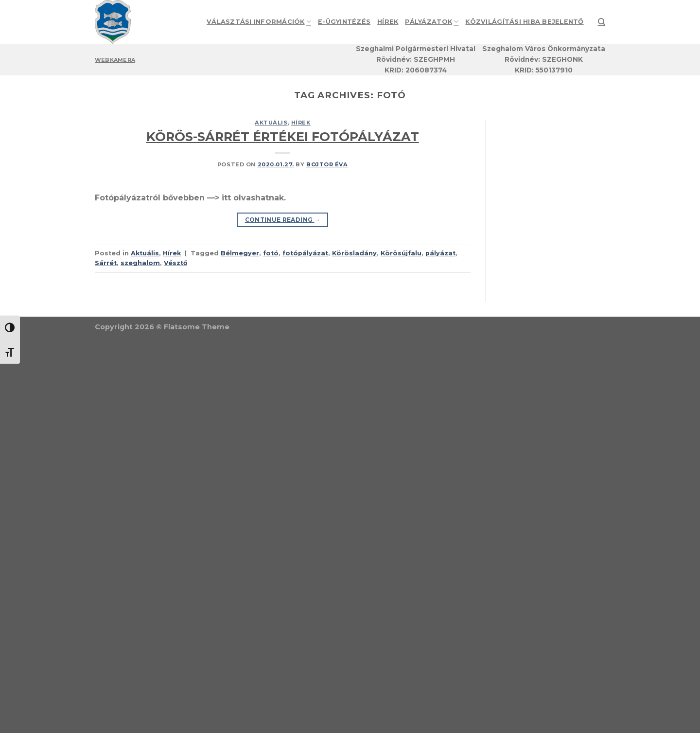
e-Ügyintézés (344, 22)
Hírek (388, 22)
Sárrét (106, 263)
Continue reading (283, 220)
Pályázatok (432, 22)
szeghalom (140, 263)
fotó (271, 253)
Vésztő (175, 263)
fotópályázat (305, 253)
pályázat (440, 253)
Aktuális (271, 123)
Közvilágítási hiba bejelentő (524, 22)
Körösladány (354, 253)
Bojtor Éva (327, 164)
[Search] (602, 22)
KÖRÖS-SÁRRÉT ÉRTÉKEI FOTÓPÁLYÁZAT (283, 136)
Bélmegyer (240, 253)
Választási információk (259, 22)
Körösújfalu (401, 253)
